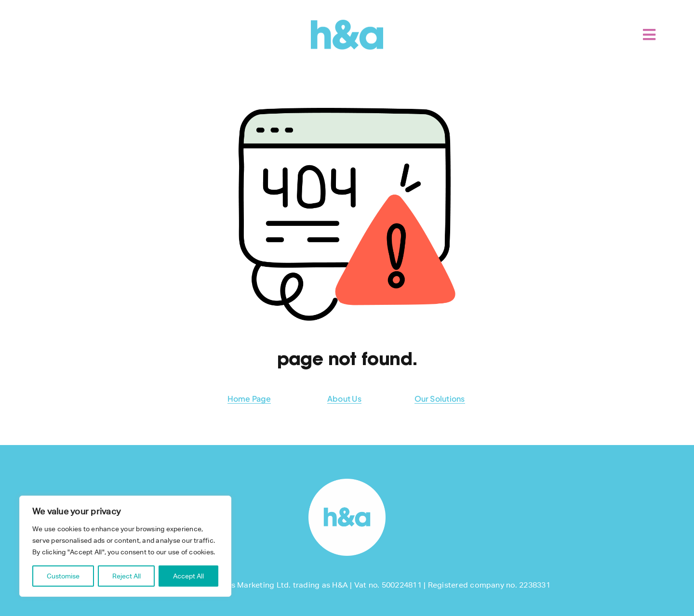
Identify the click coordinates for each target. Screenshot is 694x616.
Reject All (127, 576)
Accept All (188, 576)
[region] (125, 546)
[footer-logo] (347, 482)
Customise (63, 576)
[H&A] (347, 23)
